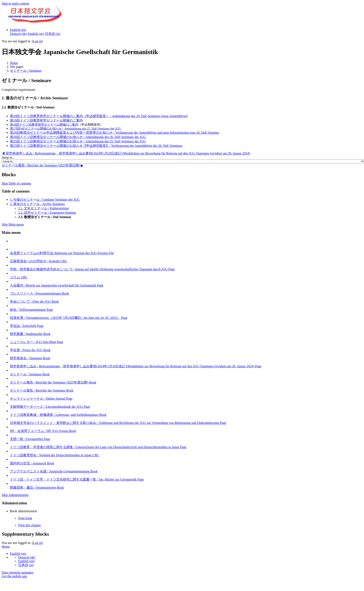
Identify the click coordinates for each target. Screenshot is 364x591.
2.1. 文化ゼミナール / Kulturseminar (44, 208)
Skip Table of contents (16, 183)
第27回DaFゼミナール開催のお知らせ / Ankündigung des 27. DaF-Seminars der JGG (65, 129)
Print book (25, 518)
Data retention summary (18, 572)
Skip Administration (15, 495)
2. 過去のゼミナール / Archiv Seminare (37, 204)
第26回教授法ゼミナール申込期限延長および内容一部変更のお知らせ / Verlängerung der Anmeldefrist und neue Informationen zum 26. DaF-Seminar (115, 133)
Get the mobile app (14, 576)
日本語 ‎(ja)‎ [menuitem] (53, 34)
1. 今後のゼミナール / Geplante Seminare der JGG (45, 200)
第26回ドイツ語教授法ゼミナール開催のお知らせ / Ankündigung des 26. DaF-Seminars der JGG (78, 137)
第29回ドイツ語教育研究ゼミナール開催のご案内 (46, 120)
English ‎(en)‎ (18, 30)
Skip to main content (15, 3)
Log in (37, 41)
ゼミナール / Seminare (26, 71)
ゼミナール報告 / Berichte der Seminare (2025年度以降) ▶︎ (42, 165)
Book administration (24, 511)
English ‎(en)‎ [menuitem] (36, 34)
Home (14, 63)
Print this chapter (30, 525)
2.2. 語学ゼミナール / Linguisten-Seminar (47, 213)
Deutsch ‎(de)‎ (27, 557)
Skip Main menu (13, 224)
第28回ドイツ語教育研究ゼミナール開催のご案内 (44, 125)
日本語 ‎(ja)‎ (26, 565)
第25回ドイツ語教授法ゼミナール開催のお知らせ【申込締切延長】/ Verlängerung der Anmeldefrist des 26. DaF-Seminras (96, 146)
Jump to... (8, 157)
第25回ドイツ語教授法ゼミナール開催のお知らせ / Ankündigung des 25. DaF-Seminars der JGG (78, 141)
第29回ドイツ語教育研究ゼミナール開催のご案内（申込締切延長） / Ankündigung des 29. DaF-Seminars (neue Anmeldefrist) (99, 116)
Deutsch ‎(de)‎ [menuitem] (18, 34)
